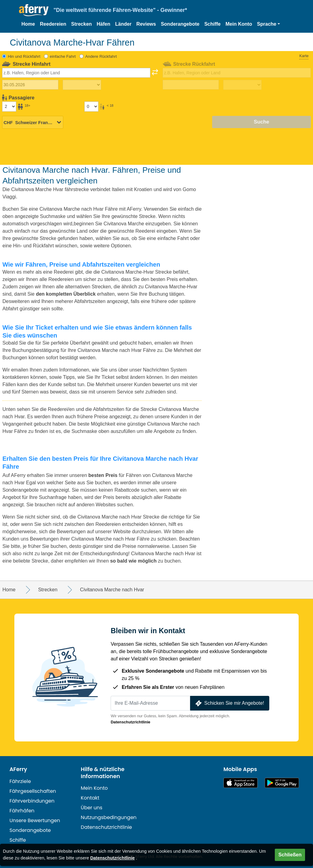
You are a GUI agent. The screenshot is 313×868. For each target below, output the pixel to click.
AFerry (18, 769)
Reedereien (53, 24)
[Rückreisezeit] (242, 85)
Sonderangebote (180, 24)
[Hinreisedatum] (30, 85)
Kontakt (90, 798)
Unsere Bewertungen (35, 820)
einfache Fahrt (63, 56)
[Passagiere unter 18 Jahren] (91, 106)
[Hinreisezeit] (82, 85)
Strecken (82, 24)
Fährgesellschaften (33, 791)
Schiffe (212, 24)
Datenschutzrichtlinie (130, 722)
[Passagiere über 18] (9, 106)
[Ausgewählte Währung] (33, 122)
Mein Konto (239, 24)
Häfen (103, 24)
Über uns (92, 808)
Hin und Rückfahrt (24, 56)
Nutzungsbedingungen (109, 817)
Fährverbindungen (32, 801)
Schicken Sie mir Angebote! (229, 703)
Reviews (146, 24)
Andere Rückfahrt (101, 56)
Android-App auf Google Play (282, 783)
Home (28, 24)
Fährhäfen (22, 811)
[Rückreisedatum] (191, 85)
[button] (269, 24)
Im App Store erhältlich (241, 783)
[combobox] (76, 73)
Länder (123, 24)
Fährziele (20, 781)
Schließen (290, 855)
